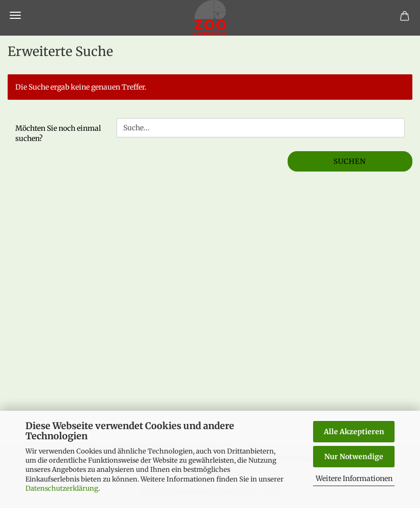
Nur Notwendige (354, 457)
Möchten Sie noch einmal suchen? (58, 133)
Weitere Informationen (354, 478)
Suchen (350, 161)
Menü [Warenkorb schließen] (15, 15)
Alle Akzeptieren (354, 432)
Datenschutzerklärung (62, 488)
